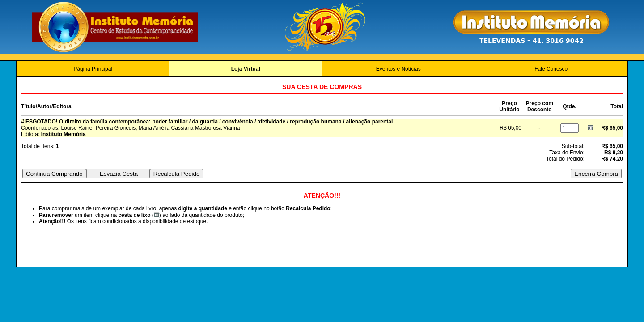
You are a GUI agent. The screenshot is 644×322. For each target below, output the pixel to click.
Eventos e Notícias (398, 69)
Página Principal (93, 69)
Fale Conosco (551, 69)
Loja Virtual (246, 69)
